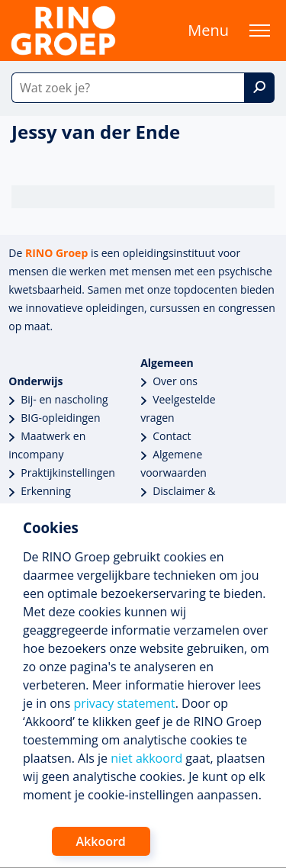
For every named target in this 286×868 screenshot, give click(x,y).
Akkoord (101, 841)
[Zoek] (259, 88)
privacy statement (124, 703)
